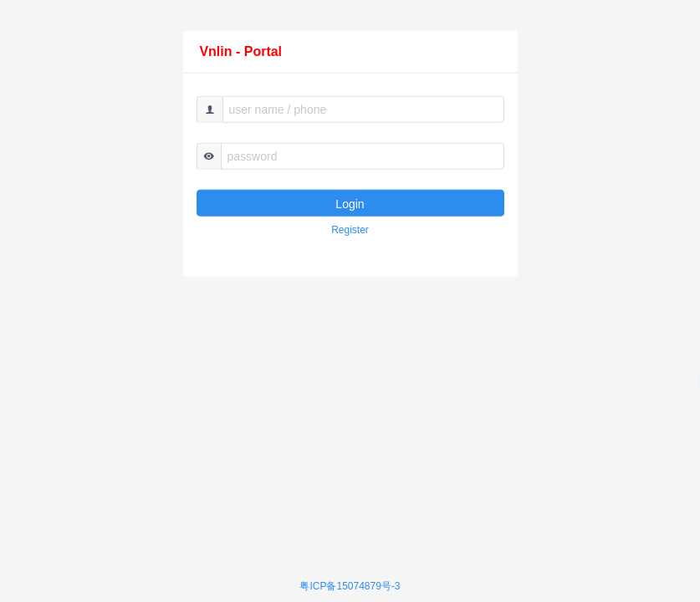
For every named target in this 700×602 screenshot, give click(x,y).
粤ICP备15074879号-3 (350, 586)
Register (350, 230)
